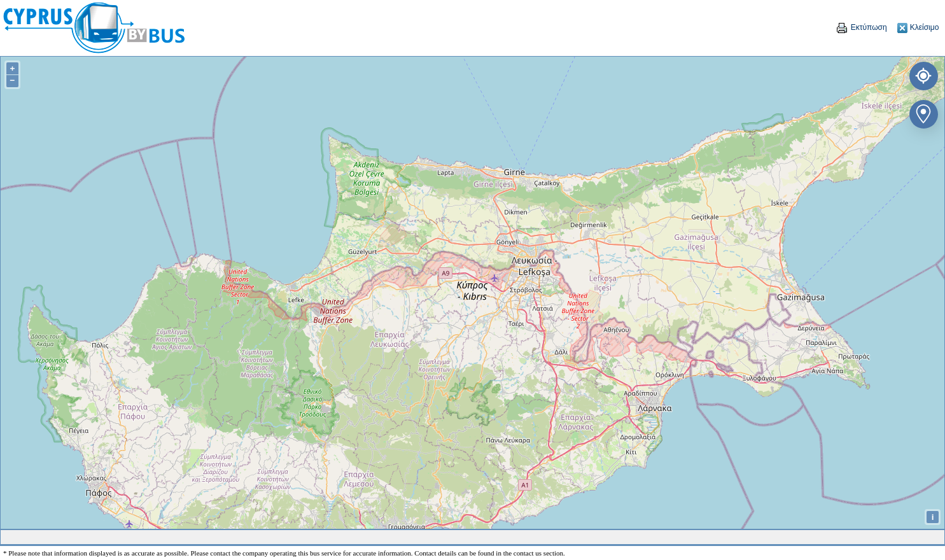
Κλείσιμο (918, 27)
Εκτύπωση (861, 27)
